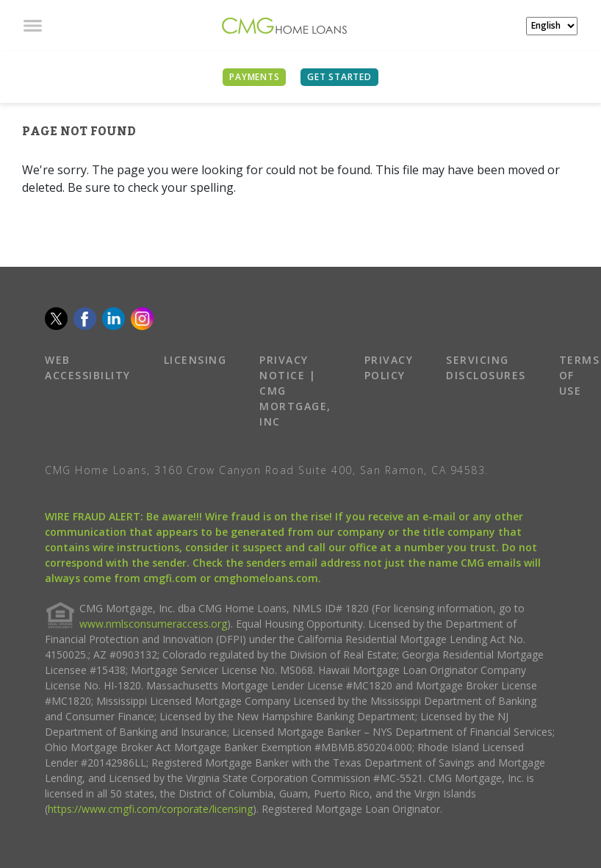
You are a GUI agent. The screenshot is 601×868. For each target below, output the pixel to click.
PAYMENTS (254, 77)
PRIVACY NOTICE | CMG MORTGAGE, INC (295, 391)
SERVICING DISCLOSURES (486, 367)
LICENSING (195, 360)
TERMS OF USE (580, 375)
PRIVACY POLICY (389, 367)
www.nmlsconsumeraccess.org (153, 624)
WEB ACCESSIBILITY (88, 367)
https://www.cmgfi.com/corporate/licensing (150, 809)
